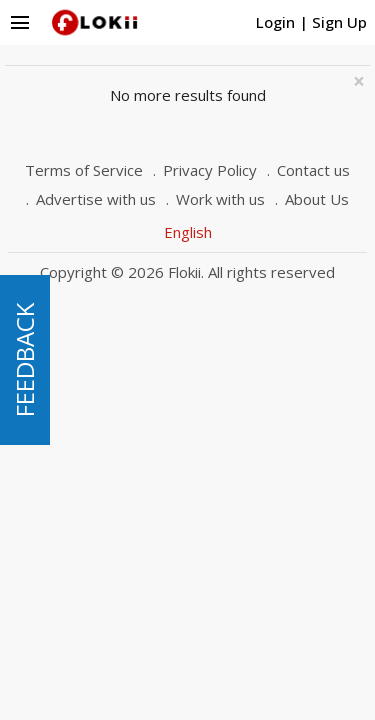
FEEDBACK (24, 360)
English (188, 232)
